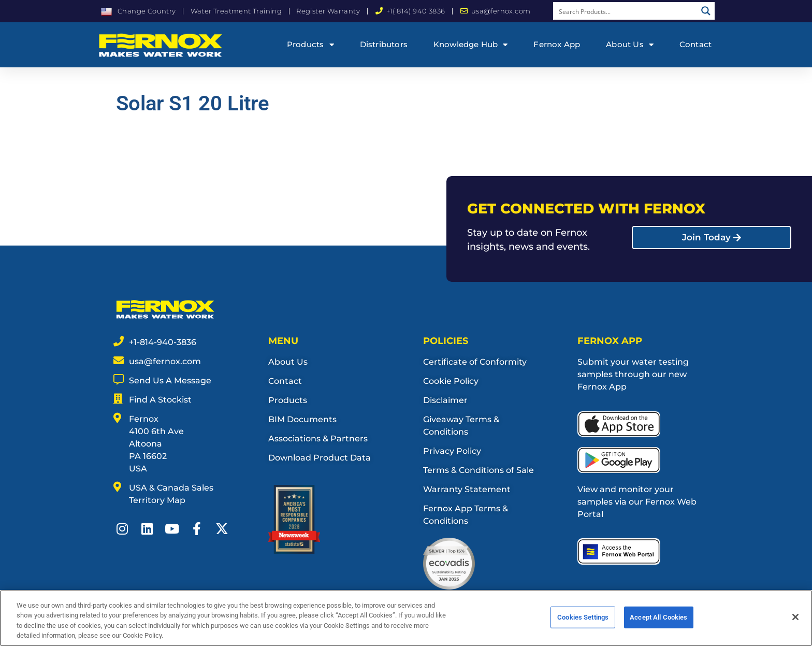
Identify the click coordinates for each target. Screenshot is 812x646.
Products (310, 45)
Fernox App (557, 44)
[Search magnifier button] (706, 11)
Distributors (384, 44)
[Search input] (626, 11)
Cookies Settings (583, 622)
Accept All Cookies (658, 622)
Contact (695, 44)
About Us (630, 45)
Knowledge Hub (471, 45)
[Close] (795, 622)
